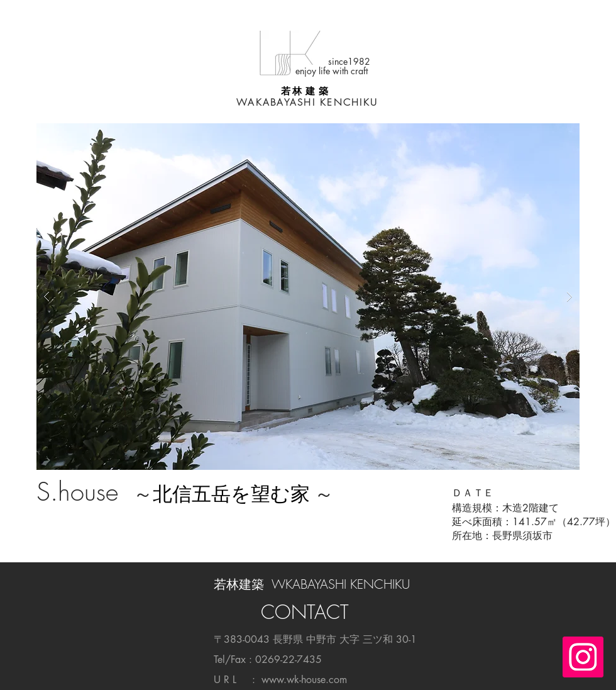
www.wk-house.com (304, 680)
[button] (308, 297)
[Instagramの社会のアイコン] (583, 657)
